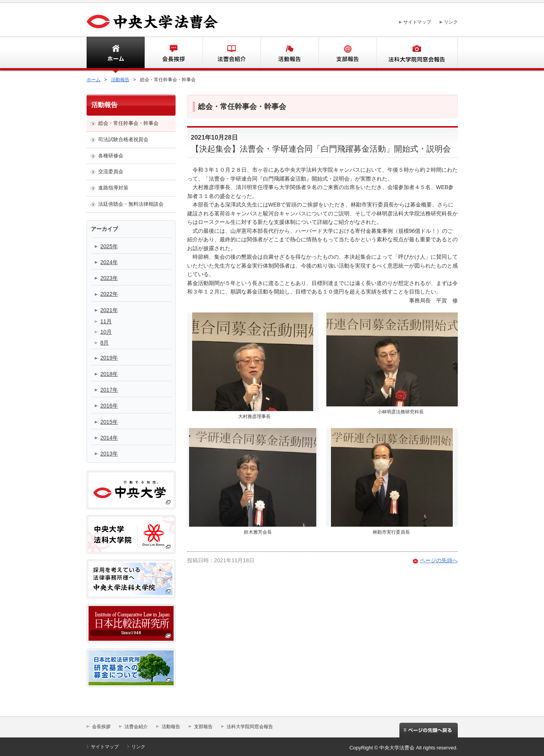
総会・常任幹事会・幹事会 (128, 123)
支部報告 (348, 54)
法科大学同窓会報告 (417, 54)
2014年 (109, 438)
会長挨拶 (174, 54)
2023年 (109, 278)
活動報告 (290, 54)
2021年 (109, 310)
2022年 (109, 294)
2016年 (109, 406)
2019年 (109, 358)
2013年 (109, 454)
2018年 (109, 374)
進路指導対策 (113, 188)
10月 (106, 332)
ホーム (103, 54)
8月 (105, 343)
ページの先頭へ (439, 560)
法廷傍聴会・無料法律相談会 (131, 204)
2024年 (109, 262)
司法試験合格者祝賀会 (123, 139)
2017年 (109, 390)
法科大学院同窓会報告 (250, 727)
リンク (451, 22)
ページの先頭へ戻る (429, 732)
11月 (106, 321)
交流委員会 (111, 172)
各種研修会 (111, 156)
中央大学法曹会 (152, 22)
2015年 (109, 422)
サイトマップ (417, 22)
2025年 (109, 246)
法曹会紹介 (232, 54)
